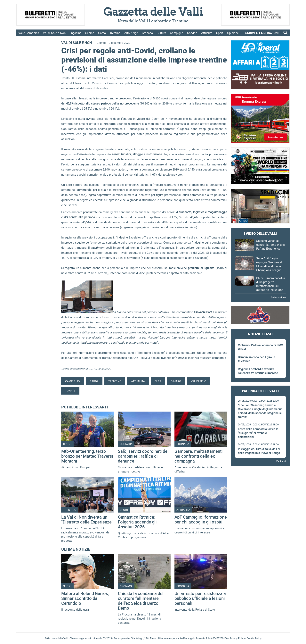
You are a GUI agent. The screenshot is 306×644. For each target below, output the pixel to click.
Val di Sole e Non (54, 33)
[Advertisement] (260, 480)
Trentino (115, 33)
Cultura (161, 33)
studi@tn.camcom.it (213, 358)
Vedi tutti (281, 461)
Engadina (75, 33)
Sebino (90, 33)
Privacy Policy (237, 638)
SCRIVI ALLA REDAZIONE (262, 33)
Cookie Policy (254, 638)
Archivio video (278, 297)
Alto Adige (131, 33)
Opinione (233, 33)
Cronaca (147, 33)
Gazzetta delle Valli (260, 570)
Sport (220, 33)
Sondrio (192, 33)
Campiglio (177, 33)
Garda (102, 33)
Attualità (207, 33)
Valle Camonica (29, 33)
